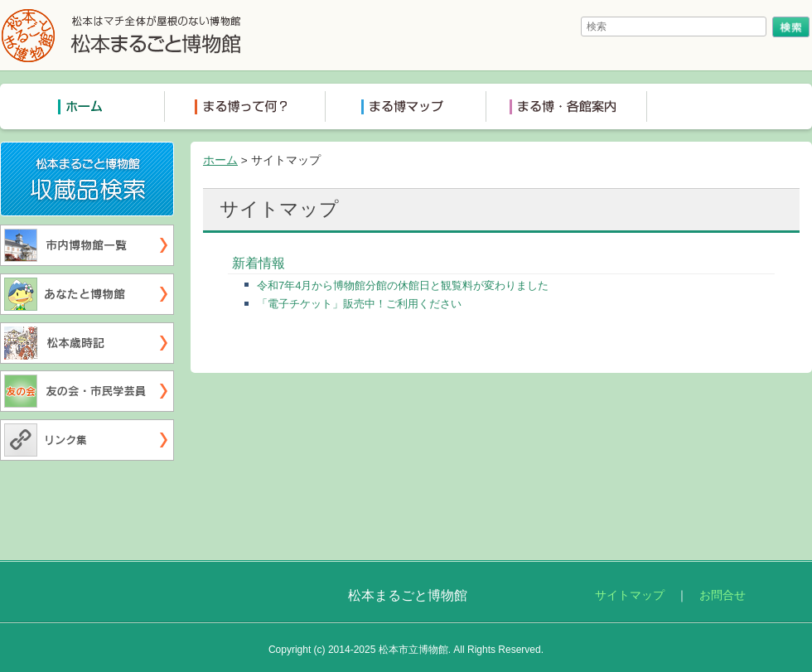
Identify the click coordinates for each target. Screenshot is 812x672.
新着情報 (259, 263)
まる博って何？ (245, 106)
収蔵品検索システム (174, 153)
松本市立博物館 (413, 650)
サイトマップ (630, 595)
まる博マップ (406, 106)
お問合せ (723, 595)
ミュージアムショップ (727, 106)
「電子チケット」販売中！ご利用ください (359, 304)
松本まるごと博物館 (122, 35)
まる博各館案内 (567, 106)
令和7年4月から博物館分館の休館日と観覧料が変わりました (403, 285)
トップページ (85, 106)
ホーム (220, 160)
